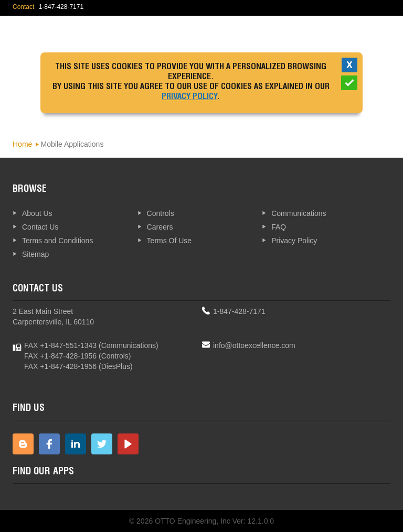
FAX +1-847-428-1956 (60, 356)
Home (22, 144)
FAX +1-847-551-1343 (60, 345)
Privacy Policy (189, 97)
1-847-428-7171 (239, 311)
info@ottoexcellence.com (254, 345)
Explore (362, 34)
